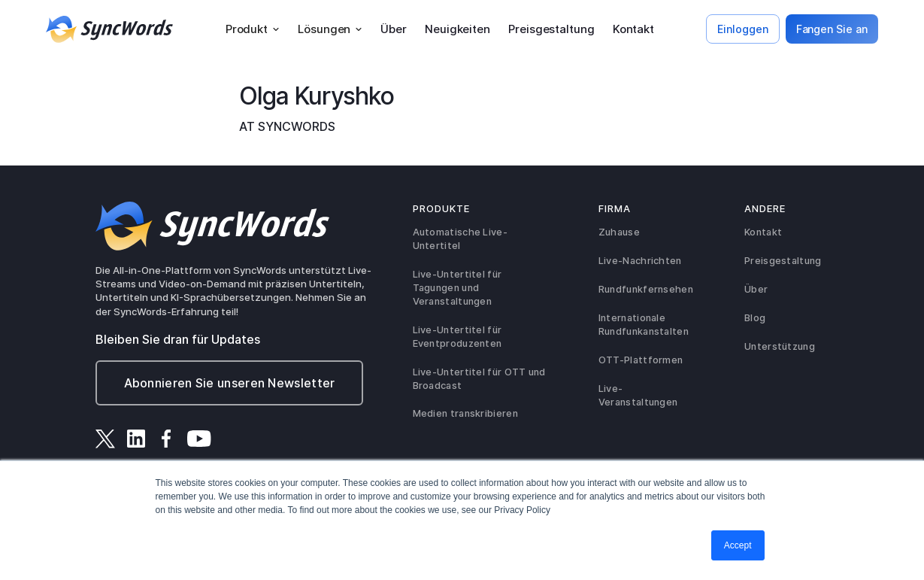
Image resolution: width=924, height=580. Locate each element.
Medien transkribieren (465, 413)
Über (394, 29)
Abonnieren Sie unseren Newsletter (230, 383)
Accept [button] (738, 545)
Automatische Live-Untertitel (460, 239)
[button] (253, 29)
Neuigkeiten (457, 29)
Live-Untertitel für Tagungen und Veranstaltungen (457, 288)
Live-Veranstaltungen (638, 395)
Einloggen (742, 29)
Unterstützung (780, 346)
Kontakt (633, 29)
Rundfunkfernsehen (646, 289)
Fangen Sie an (832, 29)
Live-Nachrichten (640, 261)
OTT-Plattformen (641, 360)
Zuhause (619, 232)
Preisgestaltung (551, 29)
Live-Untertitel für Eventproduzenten (457, 337)
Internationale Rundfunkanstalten (644, 325)
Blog (755, 318)
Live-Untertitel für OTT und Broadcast (479, 379)
